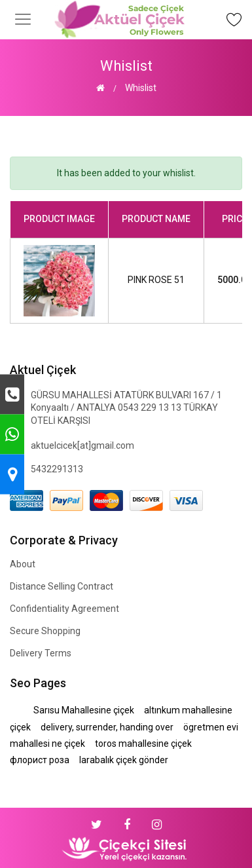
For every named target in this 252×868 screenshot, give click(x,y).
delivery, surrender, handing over (107, 727)
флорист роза (40, 760)
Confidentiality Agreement (64, 609)
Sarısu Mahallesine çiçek (84, 710)
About (23, 564)
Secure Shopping (45, 631)
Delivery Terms (41, 653)
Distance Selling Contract (62, 586)
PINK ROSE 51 (156, 280)
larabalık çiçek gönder (124, 760)
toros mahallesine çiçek (143, 744)
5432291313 (57, 469)
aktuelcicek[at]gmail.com (82, 445)
